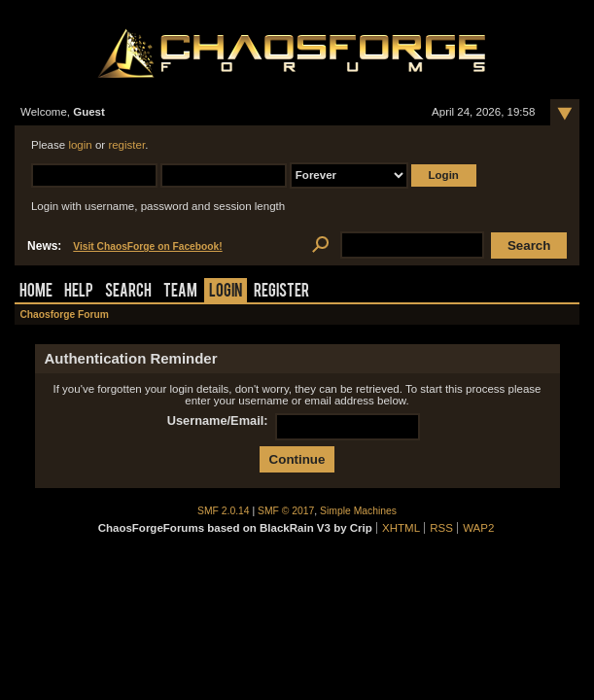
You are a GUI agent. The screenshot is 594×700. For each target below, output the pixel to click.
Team (180, 292)
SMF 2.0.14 (224, 511)
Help (79, 292)
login (80, 145)
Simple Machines (358, 511)
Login (226, 292)
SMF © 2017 (286, 511)
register (126, 145)
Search (128, 292)
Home (36, 292)
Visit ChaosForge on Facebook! (147, 246)
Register (281, 292)
